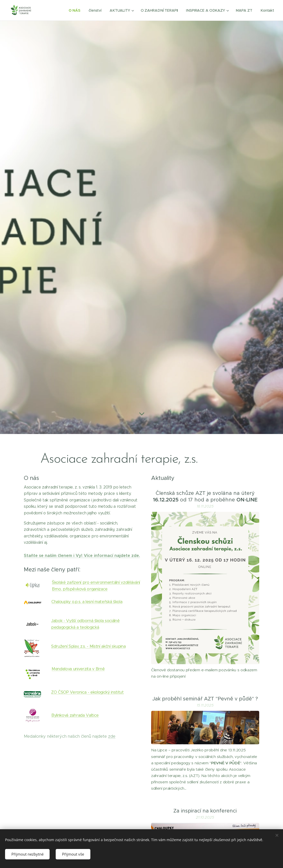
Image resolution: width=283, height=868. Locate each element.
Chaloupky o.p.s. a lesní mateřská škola (87, 601)
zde (112, 736)
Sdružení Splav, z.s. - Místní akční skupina (88, 646)
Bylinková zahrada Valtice (75, 715)
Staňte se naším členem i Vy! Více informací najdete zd (80, 556)
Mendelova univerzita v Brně (78, 669)
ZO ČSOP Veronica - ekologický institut (87, 692)
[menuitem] (76, 10)
